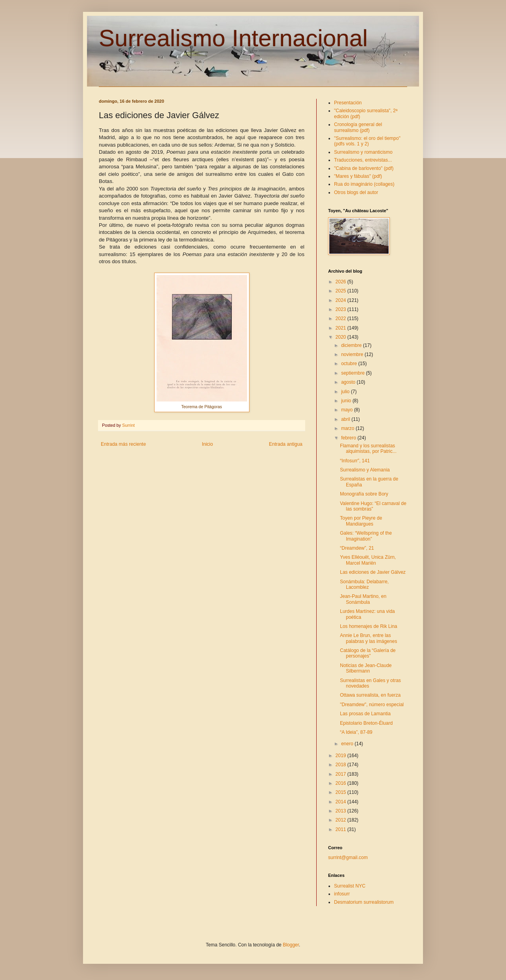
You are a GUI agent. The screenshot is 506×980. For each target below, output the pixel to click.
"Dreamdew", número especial (372, 705)
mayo (348, 410)
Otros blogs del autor (356, 192)
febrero (349, 438)
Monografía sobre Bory (364, 494)
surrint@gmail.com (348, 857)
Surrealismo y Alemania (365, 470)
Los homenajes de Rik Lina (369, 626)
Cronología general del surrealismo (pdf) (358, 127)
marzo (348, 428)
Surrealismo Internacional (233, 38)
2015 (342, 792)
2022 (342, 318)
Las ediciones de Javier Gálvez (373, 572)
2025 (342, 291)
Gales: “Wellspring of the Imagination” (366, 536)
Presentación (348, 103)
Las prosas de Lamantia (365, 714)
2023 (342, 309)
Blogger (291, 945)
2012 (342, 820)
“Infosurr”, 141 (355, 461)
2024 (342, 300)
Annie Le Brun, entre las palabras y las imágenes (368, 638)
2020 (342, 337)
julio (346, 392)
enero (348, 744)
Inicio (208, 444)
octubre (350, 364)
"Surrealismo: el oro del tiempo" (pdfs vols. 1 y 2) (367, 141)
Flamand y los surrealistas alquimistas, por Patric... (368, 449)
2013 (342, 811)
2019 (342, 756)
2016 (342, 783)
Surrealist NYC (350, 886)
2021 (342, 328)
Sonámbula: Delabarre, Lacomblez (364, 584)
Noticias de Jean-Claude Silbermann (366, 668)
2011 (342, 829)
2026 (342, 282)
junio (347, 401)
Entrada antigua (286, 444)
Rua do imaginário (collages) (364, 184)
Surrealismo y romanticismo (363, 152)
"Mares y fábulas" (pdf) (358, 176)
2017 (342, 774)
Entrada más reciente (123, 444)
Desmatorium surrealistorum (364, 902)
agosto (349, 382)
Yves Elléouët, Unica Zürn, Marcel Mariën (368, 560)
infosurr (342, 894)
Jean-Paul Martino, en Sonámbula (363, 599)
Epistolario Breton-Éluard (366, 723)
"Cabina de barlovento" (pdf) (364, 168)
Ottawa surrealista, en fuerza (370, 695)
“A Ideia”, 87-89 (356, 732)
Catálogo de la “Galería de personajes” (368, 653)
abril (346, 419)
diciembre (352, 345)
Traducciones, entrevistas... (363, 160)
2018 (342, 765)
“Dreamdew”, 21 (357, 548)
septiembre (354, 373)
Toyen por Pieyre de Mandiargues (361, 521)
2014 (342, 802)
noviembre (353, 354)
